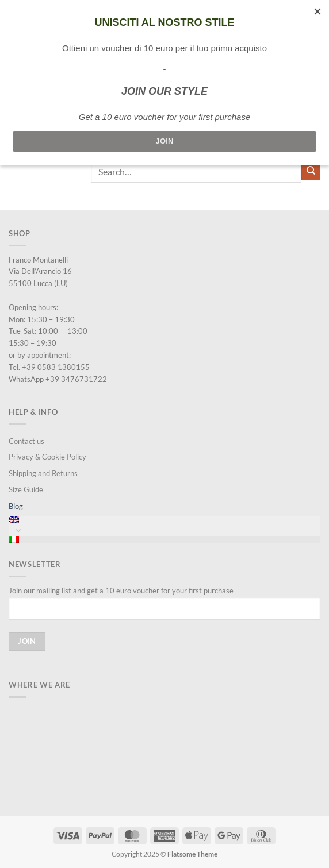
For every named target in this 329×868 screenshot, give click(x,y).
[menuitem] (164, 520)
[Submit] (311, 171)
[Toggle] (18, 530)
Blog (16, 506)
